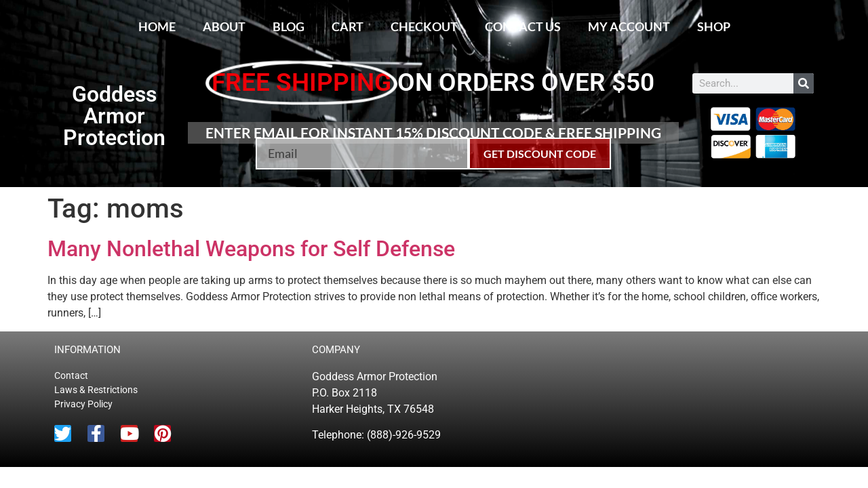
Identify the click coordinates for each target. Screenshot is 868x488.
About (224, 26)
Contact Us (523, 26)
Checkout (424, 26)
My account (629, 26)
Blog (289, 26)
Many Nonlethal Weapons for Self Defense (251, 249)
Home (157, 26)
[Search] (804, 83)
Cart (348, 26)
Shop (714, 26)
